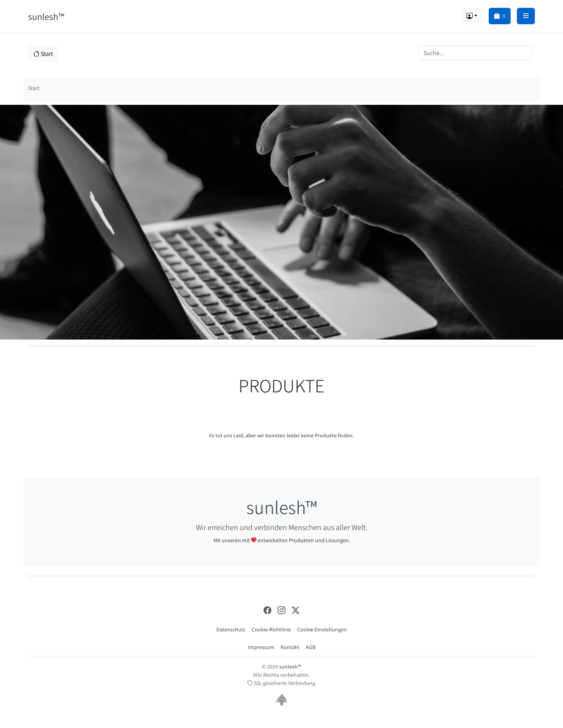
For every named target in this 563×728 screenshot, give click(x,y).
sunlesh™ (46, 16)
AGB (311, 647)
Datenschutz (231, 629)
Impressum (261, 647)
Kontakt (290, 647)
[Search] (475, 53)
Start (43, 54)
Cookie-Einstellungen (322, 629)
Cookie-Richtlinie (271, 629)
